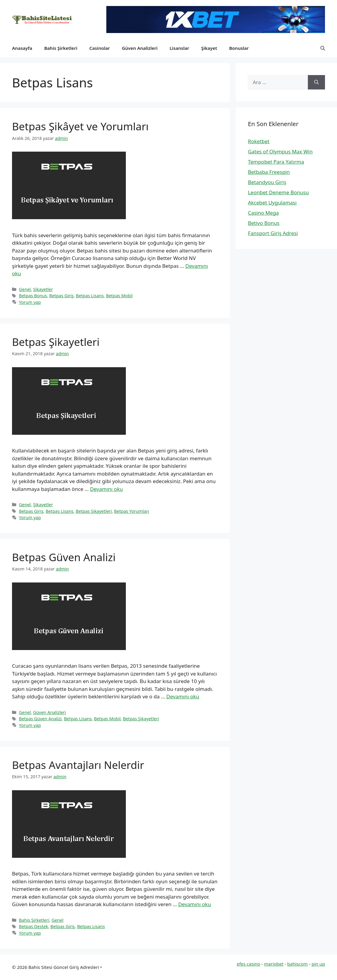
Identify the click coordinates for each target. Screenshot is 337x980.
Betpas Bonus (33, 296)
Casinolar (99, 48)
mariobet (274, 964)
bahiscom (297, 964)
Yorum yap (30, 302)
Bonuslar (239, 48)
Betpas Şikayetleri (56, 342)
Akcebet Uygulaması (272, 203)
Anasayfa (22, 48)
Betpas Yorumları (132, 511)
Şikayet (209, 48)
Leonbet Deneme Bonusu (278, 192)
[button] (323, 48)
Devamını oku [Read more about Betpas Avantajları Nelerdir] (194, 904)
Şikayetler (43, 289)
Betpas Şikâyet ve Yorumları (80, 126)
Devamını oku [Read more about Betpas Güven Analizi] (183, 696)
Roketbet (259, 141)
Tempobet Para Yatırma (276, 162)
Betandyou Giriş (267, 182)
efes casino (248, 964)
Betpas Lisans (90, 296)
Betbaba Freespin (269, 172)
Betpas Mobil (119, 296)
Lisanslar (179, 48)
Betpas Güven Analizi (64, 557)
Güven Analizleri (140, 48)
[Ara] (316, 82)
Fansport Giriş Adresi (273, 233)
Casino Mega (263, 213)
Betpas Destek (33, 926)
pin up (318, 964)
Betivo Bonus (264, 223)
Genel (25, 289)
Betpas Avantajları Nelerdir (78, 765)
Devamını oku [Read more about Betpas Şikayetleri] (106, 489)
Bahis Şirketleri (61, 48)
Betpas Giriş (61, 296)
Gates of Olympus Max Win (280, 151)
